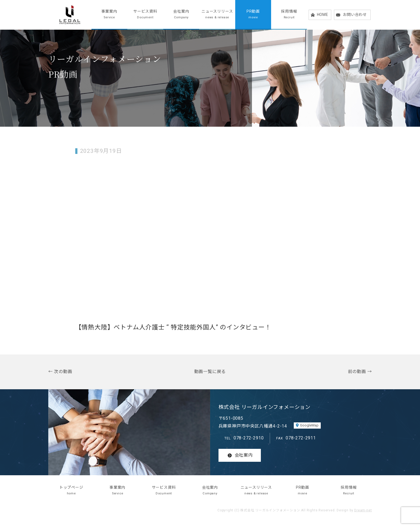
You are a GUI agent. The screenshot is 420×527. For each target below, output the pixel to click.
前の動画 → (360, 372)
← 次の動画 (60, 372)
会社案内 (181, 15)
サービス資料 (145, 15)
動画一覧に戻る (210, 372)
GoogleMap (309, 425)
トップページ (71, 491)
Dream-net (363, 510)
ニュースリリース (217, 15)
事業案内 (109, 15)
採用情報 (289, 15)
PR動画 (253, 15)
